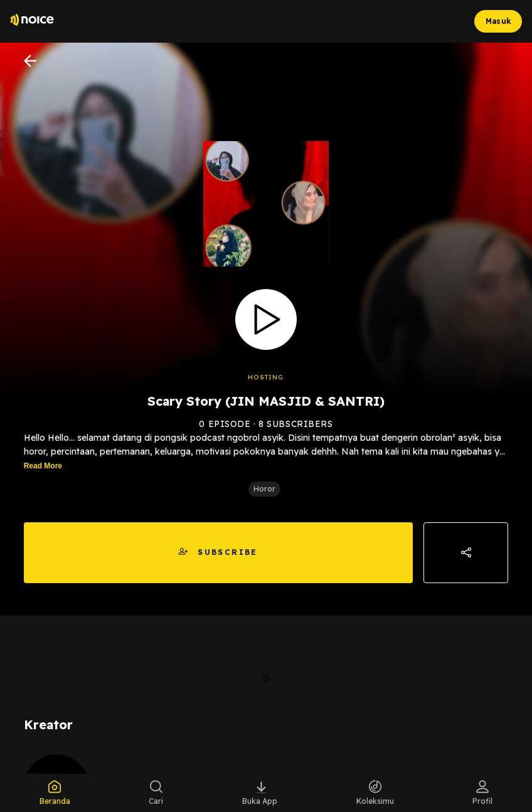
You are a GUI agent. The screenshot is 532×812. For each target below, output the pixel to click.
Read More (43, 466)
